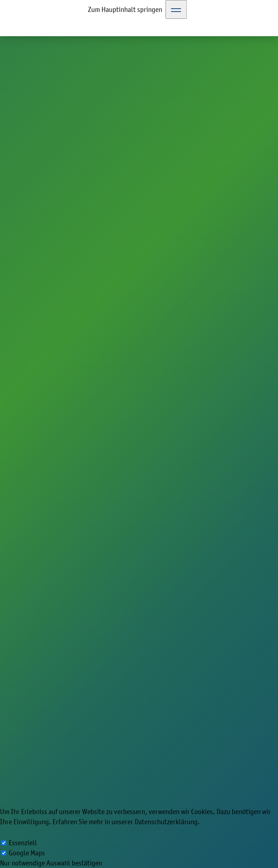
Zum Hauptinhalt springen (125, 9)
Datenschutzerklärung (166, 822)
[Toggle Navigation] (176, 9)
